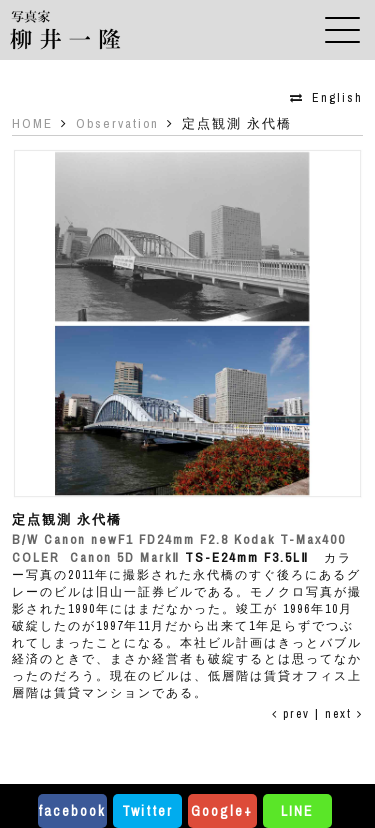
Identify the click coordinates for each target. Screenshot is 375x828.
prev (291, 714)
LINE (297, 811)
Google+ (222, 811)
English (337, 98)
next (344, 714)
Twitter (147, 811)
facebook (72, 811)
